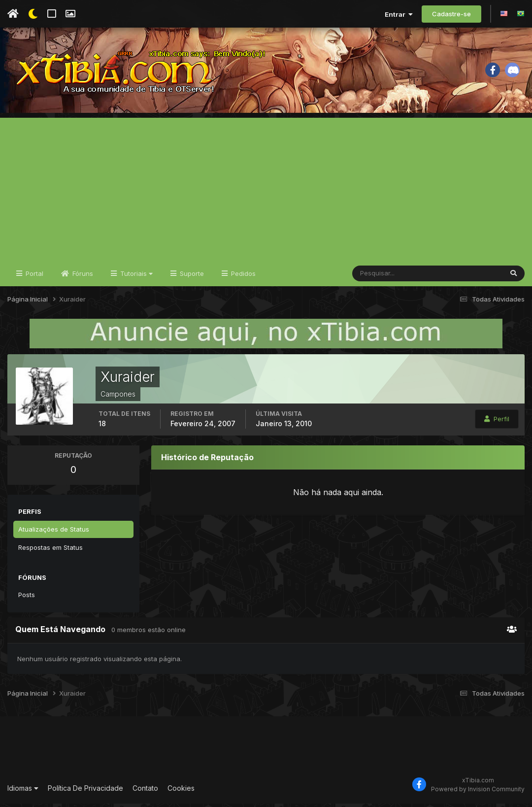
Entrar (399, 14)
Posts (27, 598)
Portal (33, 277)
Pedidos (242, 277)
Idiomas (23, 792)
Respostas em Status (50, 551)
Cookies (181, 792)
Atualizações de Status (54, 533)
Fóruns (82, 277)
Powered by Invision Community (478, 792)
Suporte (191, 277)
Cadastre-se (451, 14)
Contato (145, 792)
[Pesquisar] (384, 277)
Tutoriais (135, 277)
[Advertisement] (266, 190)
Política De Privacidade (85, 792)
